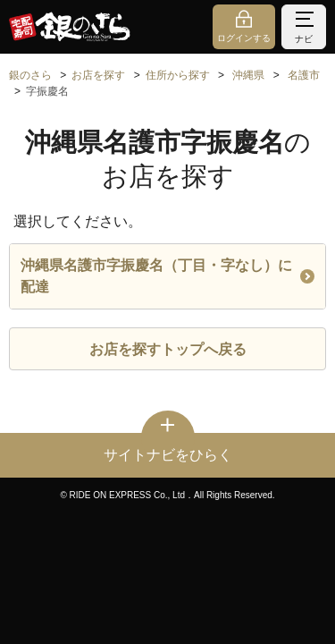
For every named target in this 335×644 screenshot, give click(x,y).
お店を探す (98, 75)
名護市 (304, 75)
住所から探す (178, 75)
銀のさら (30, 75)
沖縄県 (248, 75)
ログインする (244, 38)
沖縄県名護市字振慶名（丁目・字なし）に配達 (167, 276)
